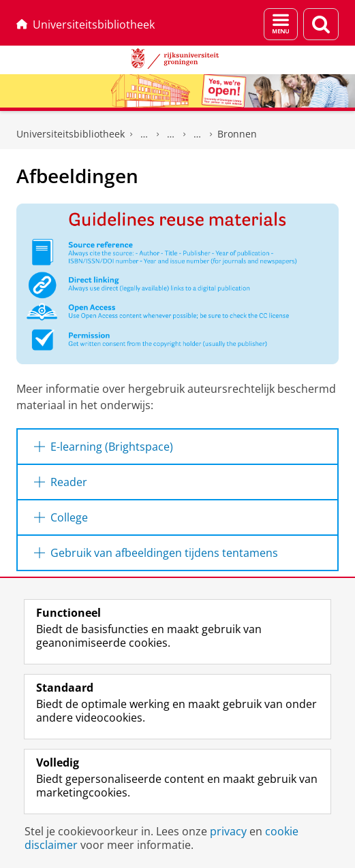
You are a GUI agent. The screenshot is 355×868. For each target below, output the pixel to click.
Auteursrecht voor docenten (198, 134)
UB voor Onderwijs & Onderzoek (144, 134)
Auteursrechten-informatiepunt (171, 134)
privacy (228, 831)
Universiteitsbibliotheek (86, 25)
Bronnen (237, 134)
